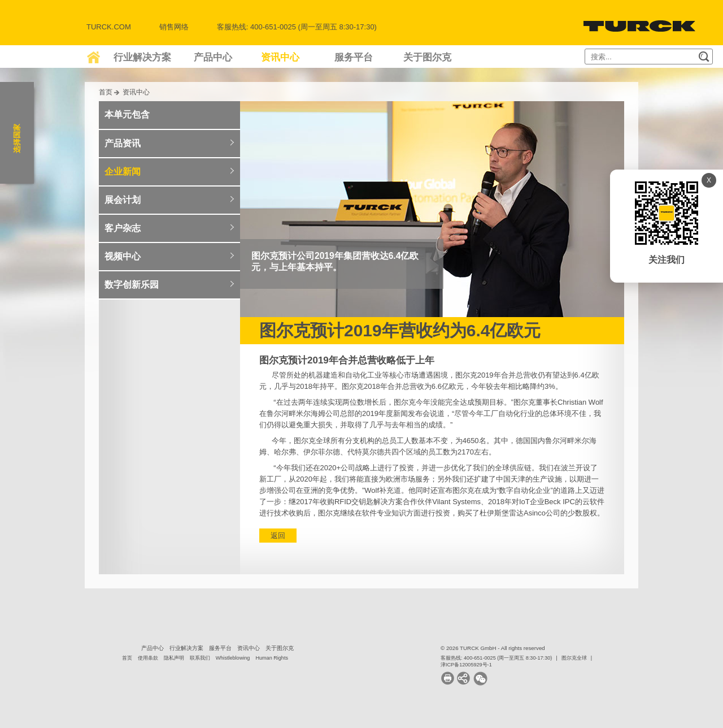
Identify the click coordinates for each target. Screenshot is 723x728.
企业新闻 (123, 172)
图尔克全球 (574, 658)
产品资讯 (123, 143)
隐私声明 (174, 658)
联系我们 (200, 658)
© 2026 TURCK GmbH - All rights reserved (493, 648)
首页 (106, 92)
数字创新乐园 (132, 285)
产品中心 (213, 57)
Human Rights (272, 658)
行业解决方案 (142, 57)
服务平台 (354, 57)
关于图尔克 (427, 57)
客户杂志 (123, 228)
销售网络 (174, 27)
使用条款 (148, 658)
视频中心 (123, 256)
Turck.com (109, 27)
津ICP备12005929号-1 (466, 665)
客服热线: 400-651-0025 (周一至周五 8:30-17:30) (496, 658)
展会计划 (123, 200)
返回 (278, 536)
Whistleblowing (233, 658)
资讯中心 (280, 57)
